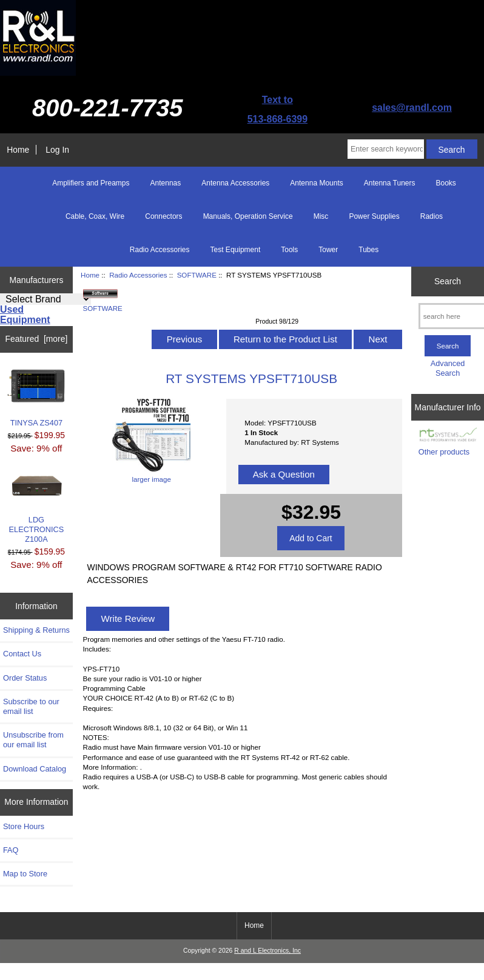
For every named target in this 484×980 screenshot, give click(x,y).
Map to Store (25, 874)
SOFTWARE (197, 275)
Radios (432, 216)
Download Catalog (35, 769)
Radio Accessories (138, 275)
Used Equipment (25, 315)
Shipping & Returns (36, 630)
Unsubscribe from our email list (33, 740)
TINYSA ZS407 (37, 398)
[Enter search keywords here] (386, 149)
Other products (444, 452)
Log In (57, 150)
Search (448, 281)
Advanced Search (448, 368)
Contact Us (22, 654)
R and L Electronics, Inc (267, 951)
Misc (321, 216)
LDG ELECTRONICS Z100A (37, 508)
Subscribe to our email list (31, 706)
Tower (328, 250)
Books (445, 183)
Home (18, 150)
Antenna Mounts (316, 183)
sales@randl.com (412, 108)
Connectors (163, 216)
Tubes (368, 250)
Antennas (166, 183)
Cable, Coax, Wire (95, 216)
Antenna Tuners (390, 183)
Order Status (25, 678)
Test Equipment (236, 250)
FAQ (11, 850)
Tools (289, 250)
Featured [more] (37, 339)
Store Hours (24, 826)
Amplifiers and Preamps (91, 183)
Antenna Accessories (235, 183)
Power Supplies (374, 216)
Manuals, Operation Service (248, 216)
